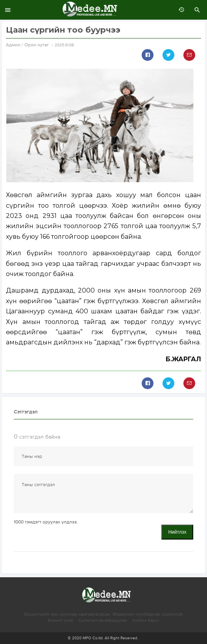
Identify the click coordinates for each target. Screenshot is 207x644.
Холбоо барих (146, 620)
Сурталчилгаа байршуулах (103, 620)
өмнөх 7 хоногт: (179, 10)
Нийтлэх (177, 532)
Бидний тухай (61, 620)
